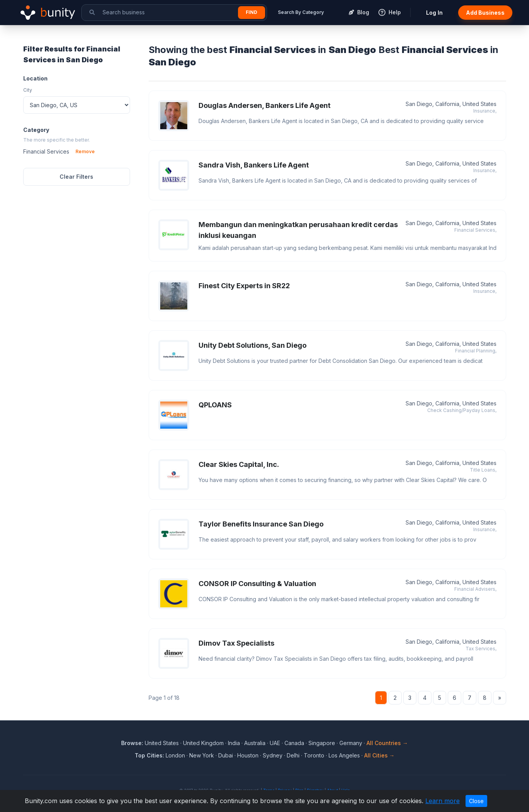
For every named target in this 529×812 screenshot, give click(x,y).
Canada (294, 743)
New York (202, 755)
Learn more (443, 801)
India (234, 743)
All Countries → (387, 743)
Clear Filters (76, 177)
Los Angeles (344, 755)
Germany (351, 743)
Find (252, 12)
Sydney (273, 755)
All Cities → (379, 755)
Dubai (226, 755)
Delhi (293, 755)
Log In (434, 13)
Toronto (314, 755)
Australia (255, 743)
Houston (248, 755)
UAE (275, 743)
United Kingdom (203, 743)
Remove (85, 151)
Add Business (485, 13)
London (175, 755)
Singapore (322, 743)
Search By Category (301, 12)
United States (162, 743)
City (28, 90)
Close (476, 801)
